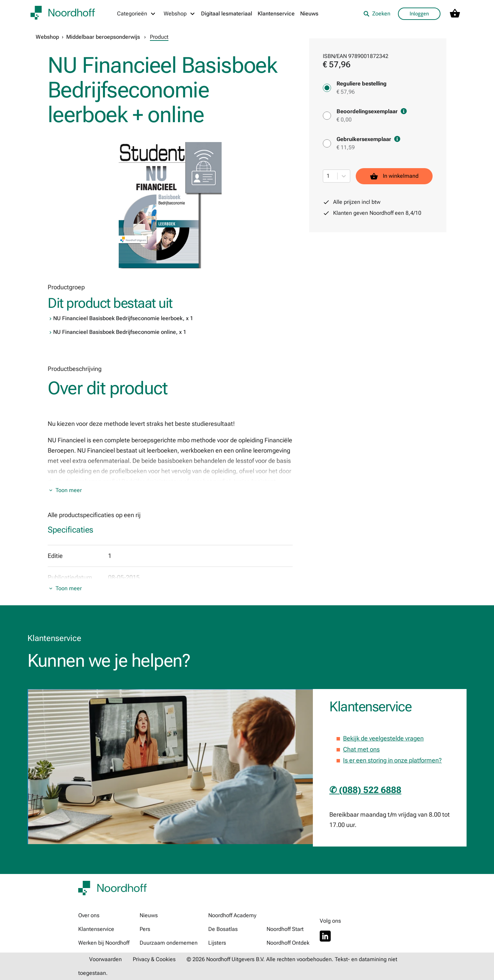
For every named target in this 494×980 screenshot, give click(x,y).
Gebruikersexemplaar (368, 139)
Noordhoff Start (285, 929)
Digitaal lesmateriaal (227, 14)
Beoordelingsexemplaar (372, 111)
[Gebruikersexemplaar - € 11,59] (327, 143)
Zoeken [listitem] (377, 14)
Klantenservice (276, 14)
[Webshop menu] (180, 14)
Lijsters (217, 943)
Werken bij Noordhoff (104, 943)
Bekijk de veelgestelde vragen (383, 738)
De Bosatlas (223, 929)
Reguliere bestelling (362, 84)
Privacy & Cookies (154, 959)
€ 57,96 (346, 92)
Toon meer (69, 490)
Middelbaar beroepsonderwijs (103, 37)
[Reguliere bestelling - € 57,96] (327, 88)
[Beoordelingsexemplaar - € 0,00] (327, 116)
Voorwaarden (105, 959)
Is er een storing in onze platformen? (392, 760)
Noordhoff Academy (232, 915)
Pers (145, 929)
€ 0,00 (344, 120)
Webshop (47, 37)
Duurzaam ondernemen (169, 943)
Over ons (89, 915)
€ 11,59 (346, 147)
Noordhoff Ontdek (288, 943)
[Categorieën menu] (137, 14)
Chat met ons (361, 749)
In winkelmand (394, 176)
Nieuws (309, 14)
